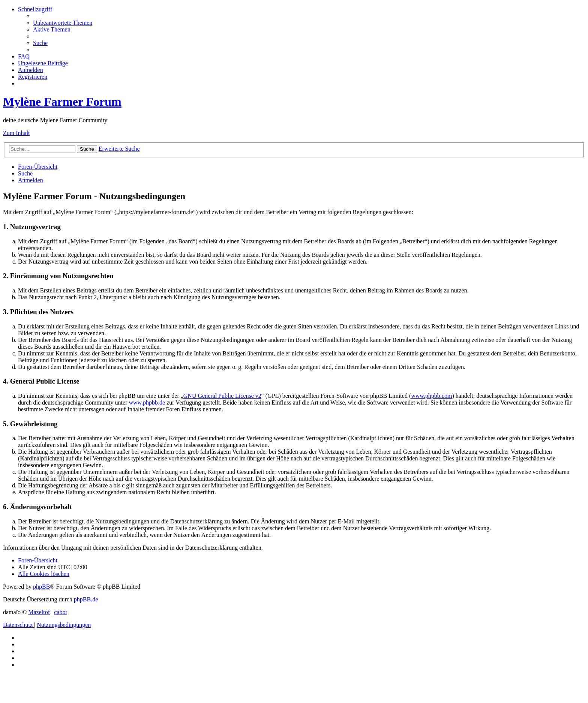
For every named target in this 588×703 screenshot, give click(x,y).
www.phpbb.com (431, 396)
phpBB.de (86, 599)
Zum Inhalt (16, 133)
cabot (61, 612)
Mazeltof (39, 612)
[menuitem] (63, 23)
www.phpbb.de (147, 402)
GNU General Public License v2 (222, 396)
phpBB (41, 587)
